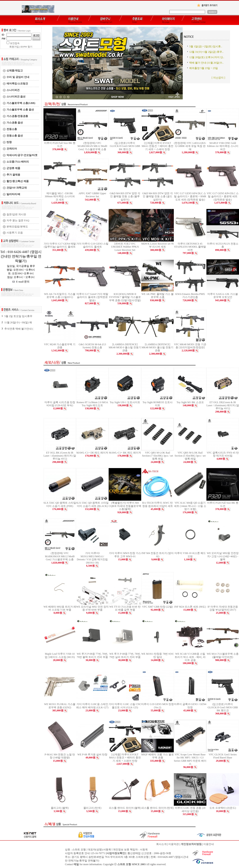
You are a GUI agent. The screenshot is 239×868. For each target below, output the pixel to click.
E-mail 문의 (21, 282)
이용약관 (174, 844)
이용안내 (209, 844)
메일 (76, 864)
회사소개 (161, 844)
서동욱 (144, 850)
